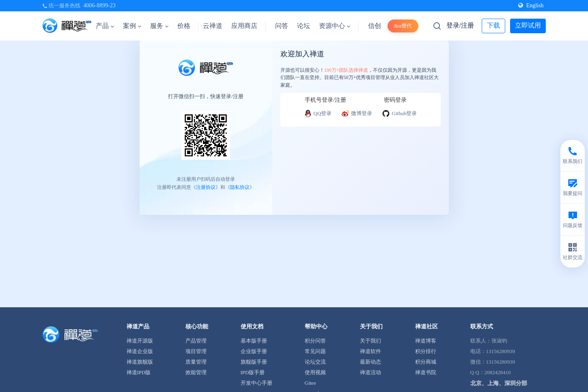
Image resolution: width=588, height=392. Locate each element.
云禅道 (213, 26)
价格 (184, 26)
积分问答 (315, 341)
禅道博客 (426, 341)
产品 (105, 26)
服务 (159, 26)
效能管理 (196, 372)
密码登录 (395, 100)
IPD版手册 (253, 372)
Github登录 (399, 114)
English (531, 5)
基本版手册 (254, 341)
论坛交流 (315, 362)
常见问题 (315, 351)
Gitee (310, 383)
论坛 (304, 26)
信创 (375, 26)
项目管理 (196, 351)
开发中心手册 (256, 383)
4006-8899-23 (100, 5)
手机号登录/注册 (325, 100)
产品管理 (196, 341)
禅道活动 (370, 372)
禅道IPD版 (139, 372)
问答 (282, 26)
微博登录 (357, 114)
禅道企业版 (140, 351)
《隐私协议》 (240, 187)
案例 (132, 26)
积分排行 (426, 351)
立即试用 (528, 25)
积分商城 (426, 362)
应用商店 (244, 26)
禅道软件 (370, 351)
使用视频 (315, 372)
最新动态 (370, 362)
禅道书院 (426, 372)
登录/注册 (460, 25)
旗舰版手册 (254, 362)
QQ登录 (318, 114)
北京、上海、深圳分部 (499, 383)
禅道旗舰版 (140, 362)
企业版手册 (254, 351)
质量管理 (196, 362)
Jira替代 (403, 26)
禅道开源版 (140, 341)
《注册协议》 (206, 187)
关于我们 (370, 341)
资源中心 (335, 26)
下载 (493, 25)
